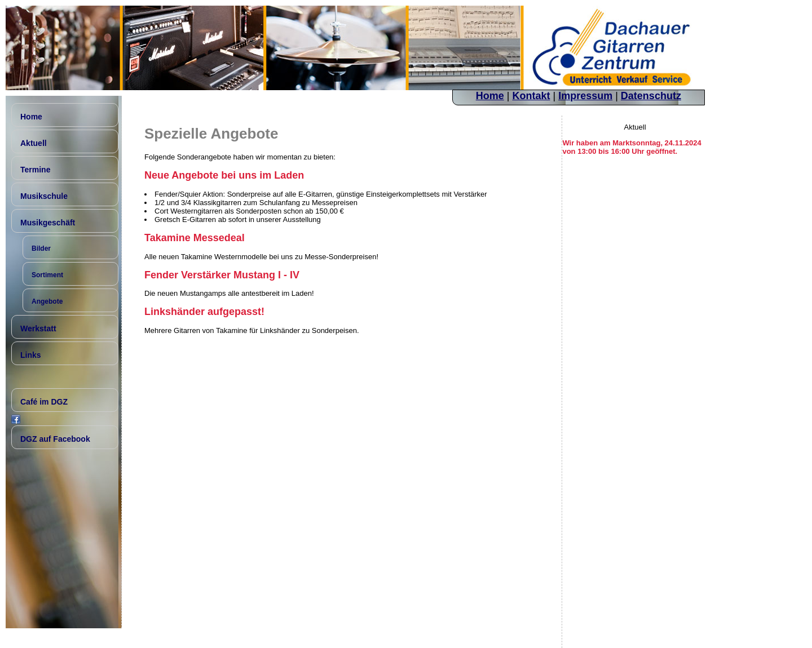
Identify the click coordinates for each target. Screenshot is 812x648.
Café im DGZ (44, 402)
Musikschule (44, 196)
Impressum (585, 96)
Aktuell (34, 143)
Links (31, 355)
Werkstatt (38, 329)
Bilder (41, 248)
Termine (35, 170)
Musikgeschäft (48, 223)
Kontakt (531, 96)
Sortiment (47, 275)
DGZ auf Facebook (55, 439)
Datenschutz (651, 96)
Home (490, 96)
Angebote (47, 301)
